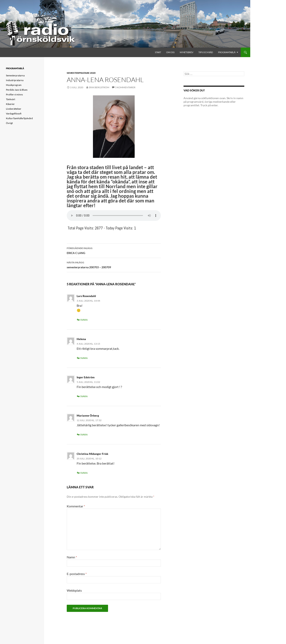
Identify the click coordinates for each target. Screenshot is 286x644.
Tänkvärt (11, 99)
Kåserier (10, 104)
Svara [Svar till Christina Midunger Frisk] (84, 473)
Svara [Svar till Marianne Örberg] (84, 435)
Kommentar (76, 506)
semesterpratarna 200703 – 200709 (114, 264)
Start (158, 52)
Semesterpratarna (15, 75)
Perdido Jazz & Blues (17, 90)
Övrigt (9, 123)
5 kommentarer (125, 87)
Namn (72, 557)
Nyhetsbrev (186, 52)
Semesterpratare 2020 (81, 73)
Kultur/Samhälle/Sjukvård (19, 118)
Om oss (170, 52)
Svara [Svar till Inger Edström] (84, 396)
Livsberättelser (14, 109)
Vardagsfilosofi (14, 114)
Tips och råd (206, 52)
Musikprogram (14, 85)
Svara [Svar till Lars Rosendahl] (84, 320)
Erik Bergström (99, 87)
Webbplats (74, 590)
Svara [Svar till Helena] (84, 358)
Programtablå (227, 52)
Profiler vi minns (14, 94)
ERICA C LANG (114, 250)
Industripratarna (15, 80)
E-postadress (77, 574)
